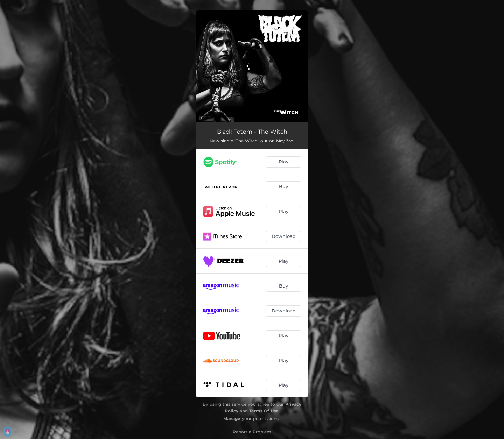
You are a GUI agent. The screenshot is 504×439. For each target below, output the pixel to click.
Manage (232, 419)
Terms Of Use (264, 411)
